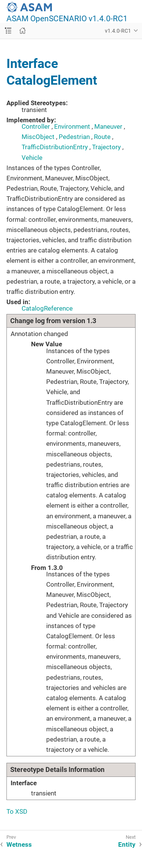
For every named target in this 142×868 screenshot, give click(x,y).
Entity (127, 844)
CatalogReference (47, 308)
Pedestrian (74, 137)
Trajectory (106, 147)
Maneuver (108, 126)
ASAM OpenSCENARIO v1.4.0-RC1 (67, 19)
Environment (72, 126)
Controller (36, 126)
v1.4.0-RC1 (118, 31)
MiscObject (38, 137)
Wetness (19, 844)
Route (102, 137)
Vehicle (32, 158)
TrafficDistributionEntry (55, 147)
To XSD (17, 811)
